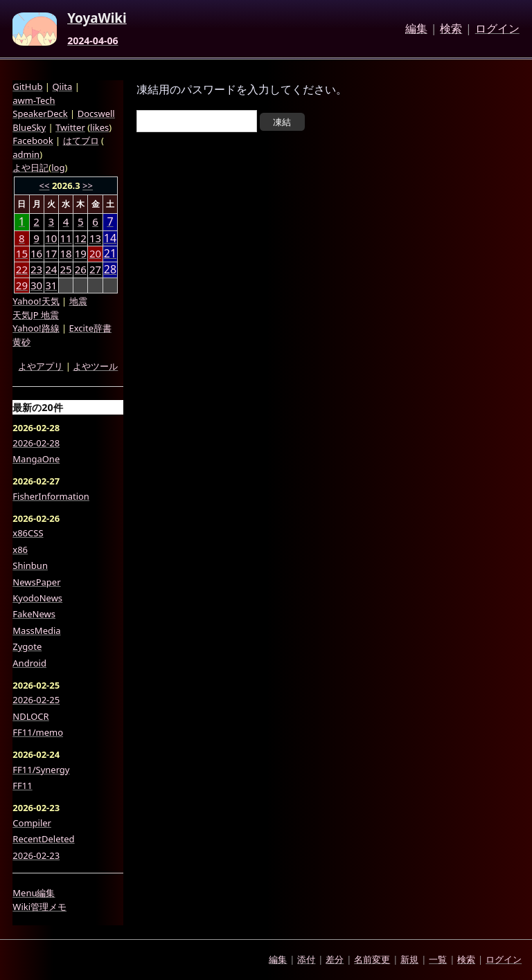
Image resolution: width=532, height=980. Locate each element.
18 (65, 253)
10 (51, 238)
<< (45, 185)
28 (110, 270)
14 (110, 238)
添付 (306, 959)
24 (51, 269)
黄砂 (21, 342)
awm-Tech (34, 100)
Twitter (70, 127)
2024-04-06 (92, 41)
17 (51, 253)
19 (81, 253)
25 (65, 269)
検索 (451, 29)
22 (22, 269)
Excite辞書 (90, 328)
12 (81, 238)
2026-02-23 (36, 855)
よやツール (95, 366)
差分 (335, 959)
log (58, 167)
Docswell (96, 114)
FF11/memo (38, 732)
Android (29, 663)
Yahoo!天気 (36, 301)
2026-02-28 (36, 443)
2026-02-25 (36, 700)
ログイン (497, 29)
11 (65, 238)
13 (95, 238)
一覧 (438, 959)
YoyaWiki (97, 19)
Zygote (27, 646)
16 (36, 253)
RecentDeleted (43, 839)
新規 (409, 959)
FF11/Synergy (41, 770)
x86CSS (28, 533)
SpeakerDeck (40, 114)
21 (110, 254)
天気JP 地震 (36, 315)
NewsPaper (36, 582)
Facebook (33, 140)
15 (22, 253)
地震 (78, 301)
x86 (20, 550)
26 (81, 269)
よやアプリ (41, 366)
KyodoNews (37, 598)
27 (95, 269)
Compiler (32, 823)
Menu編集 (34, 893)
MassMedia (36, 630)
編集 (416, 29)
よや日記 (30, 167)
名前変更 (372, 959)
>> (88, 185)
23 (36, 269)
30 (36, 285)
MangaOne (36, 459)
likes (99, 127)
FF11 (22, 786)
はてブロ (81, 140)
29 (22, 285)
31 (51, 285)
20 (95, 253)
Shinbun (30, 565)
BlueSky (29, 127)
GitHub (27, 87)
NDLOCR (30, 716)
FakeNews (34, 614)
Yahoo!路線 (36, 328)
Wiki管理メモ (39, 907)
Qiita (62, 87)
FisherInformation (51, 496)
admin (26, 154)
